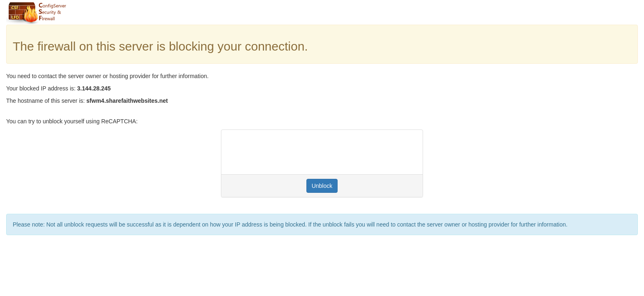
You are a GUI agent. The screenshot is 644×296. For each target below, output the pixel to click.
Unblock (322, 186)
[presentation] (290, 152)
